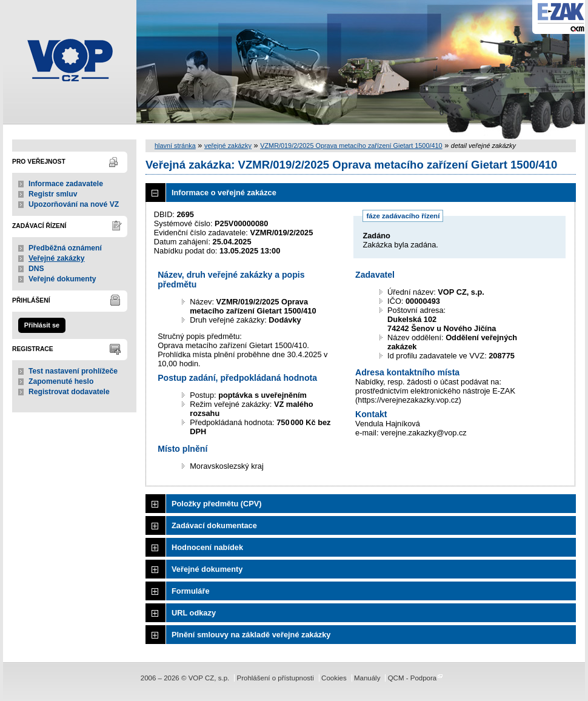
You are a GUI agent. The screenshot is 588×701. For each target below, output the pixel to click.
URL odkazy (194, 613)
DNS (36, 269)
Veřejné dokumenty (62, 279)
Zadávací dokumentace (214, 525)
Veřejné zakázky (57, 258)
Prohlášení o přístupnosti (275, 678)
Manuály (367, 678)
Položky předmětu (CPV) (217, 504)
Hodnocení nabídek (207, 547)
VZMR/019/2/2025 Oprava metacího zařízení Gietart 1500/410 (351, 146)
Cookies (334, 678)
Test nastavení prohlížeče (73, 371)
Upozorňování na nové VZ (74, 204)
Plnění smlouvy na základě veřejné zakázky (251, 635)
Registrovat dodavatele (69, 392)
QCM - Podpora (413, 678)
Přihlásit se (42, 325)
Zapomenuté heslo (61, 381)
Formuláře (191, 591)
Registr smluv (53, 194)
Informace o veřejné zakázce (224, 193)
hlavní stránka (175, 146)
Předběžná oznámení (65, 248)
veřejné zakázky (228, 146)
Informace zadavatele (66, 184)
